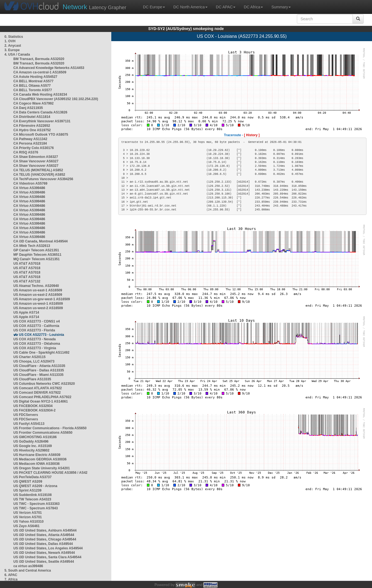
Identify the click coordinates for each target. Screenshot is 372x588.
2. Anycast (13, 46)
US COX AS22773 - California (36, 326)
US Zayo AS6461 (26, 526)
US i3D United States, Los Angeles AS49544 (48, 548)
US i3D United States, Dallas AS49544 (43, 544)
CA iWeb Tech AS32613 (32, 246)
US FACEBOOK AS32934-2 (35, 410)
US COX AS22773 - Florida (34, 330)
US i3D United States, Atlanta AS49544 (44, 535)
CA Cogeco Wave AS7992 (34, 103)
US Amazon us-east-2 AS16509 (38, 295)
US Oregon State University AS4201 (42, 468)
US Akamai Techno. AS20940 (36, 286)
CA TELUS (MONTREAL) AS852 (38, 170)
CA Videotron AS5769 (30, 183)
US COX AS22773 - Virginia (35, 348)
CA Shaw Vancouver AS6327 (36, 161)
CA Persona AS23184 (30, 143)
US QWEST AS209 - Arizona (35, 486)
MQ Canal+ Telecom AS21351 (36, 259)
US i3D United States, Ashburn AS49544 (45, 530)
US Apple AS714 (26, 312)
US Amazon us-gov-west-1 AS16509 (42, 299)
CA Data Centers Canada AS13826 (40, 112)
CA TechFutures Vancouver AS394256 (43, 179)
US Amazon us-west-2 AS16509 (38, 308)
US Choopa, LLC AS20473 (34, 361)
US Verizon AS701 (28, 513)
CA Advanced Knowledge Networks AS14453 (49, 68)
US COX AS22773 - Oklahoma (37, 344)
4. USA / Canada (17, 54)
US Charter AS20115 (29, 357)
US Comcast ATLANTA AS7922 (38, 388)
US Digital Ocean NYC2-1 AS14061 (41, 401)
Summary (281, 7)
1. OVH (10, 41)
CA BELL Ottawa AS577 (32, 86)
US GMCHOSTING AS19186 (35, 437)
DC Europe (154, 7)
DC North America (190, 7)
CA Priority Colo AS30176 (34, 148)
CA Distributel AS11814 (32, 117)
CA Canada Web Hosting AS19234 (40, 95)
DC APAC (226, 7)
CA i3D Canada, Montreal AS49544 (40, 241)
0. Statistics (14, 37)
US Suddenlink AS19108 (33, 495)
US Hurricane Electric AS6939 (37, 455)
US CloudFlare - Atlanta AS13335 (39, 366)
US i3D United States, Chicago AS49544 (45, 539)
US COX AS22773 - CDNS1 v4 (37, 321)
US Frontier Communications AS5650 (43, 433)
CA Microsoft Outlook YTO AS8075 (41, 135)
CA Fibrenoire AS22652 (32, 126)
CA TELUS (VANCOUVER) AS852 (39, 175)
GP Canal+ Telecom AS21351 (36, 250)
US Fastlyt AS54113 (29, 424)
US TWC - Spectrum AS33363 (36, 504)
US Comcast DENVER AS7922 (37, 393)
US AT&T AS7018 (27, 264)
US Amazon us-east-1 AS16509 (38, 290)
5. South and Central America (28, 570)
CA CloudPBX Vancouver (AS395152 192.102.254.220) (56, 99)
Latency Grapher (94, 7)
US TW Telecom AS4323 (32, 499)
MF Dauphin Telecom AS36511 (37, 255)
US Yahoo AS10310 (29, 522)
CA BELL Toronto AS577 (33, 90)
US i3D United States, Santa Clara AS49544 (47, 557)
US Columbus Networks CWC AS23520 (44, 384)
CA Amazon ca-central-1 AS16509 (40, 72)
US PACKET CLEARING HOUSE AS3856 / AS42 (50, 473)
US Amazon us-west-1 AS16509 (38, 304)
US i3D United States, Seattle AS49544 (44, 562)
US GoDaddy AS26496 (31, 441)
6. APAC (11, 575)
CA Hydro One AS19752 (32, 130)
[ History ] (252, 135)
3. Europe (12, 50)
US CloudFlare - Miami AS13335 (38, 375)
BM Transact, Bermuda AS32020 (39, 59)
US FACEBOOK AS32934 (33, 406)
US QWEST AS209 (28, 482)
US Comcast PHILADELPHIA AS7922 (42, 397)
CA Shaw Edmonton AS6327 (36, 157)
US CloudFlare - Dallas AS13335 (39, 370)
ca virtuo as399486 (28, 566)
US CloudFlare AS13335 (32, 379)
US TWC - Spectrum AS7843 (36, 508)
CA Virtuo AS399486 (29, 188)
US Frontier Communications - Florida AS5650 (50, 428)
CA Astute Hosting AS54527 (35, 77)
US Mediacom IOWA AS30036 (37, 464)
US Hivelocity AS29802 (31, 450)
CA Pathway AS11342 (30, 139)
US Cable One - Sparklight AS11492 (41, 353)
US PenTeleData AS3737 (32, 477)
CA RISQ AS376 (26, 152)
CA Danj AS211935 (28, 108)
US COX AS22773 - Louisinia (41, 335)
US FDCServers (26, 415)
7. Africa (11, 579)
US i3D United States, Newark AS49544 (44, 553)
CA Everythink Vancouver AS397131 (42, 121)
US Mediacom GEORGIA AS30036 (40, 459)
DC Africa (253, 7)
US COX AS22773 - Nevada (35, 339)
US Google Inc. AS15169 (33, 446)
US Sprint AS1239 (27, 490)
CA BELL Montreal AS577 (33, 81)
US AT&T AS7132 (27, 281)
